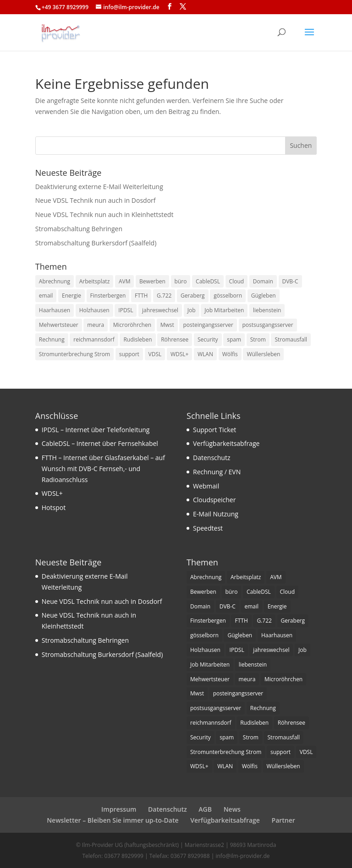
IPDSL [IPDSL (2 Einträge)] (126, 310)
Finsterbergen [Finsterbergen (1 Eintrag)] (108, 296)
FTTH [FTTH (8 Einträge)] (141, 296)
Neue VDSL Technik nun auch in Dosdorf (96, 200)
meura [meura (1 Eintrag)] (96, 325)
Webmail (206, 486)
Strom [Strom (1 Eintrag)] (258, 339)
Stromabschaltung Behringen (79, 229)
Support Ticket (214, 430)
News (232, 809)
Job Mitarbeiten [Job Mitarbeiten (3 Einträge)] (224, 310)
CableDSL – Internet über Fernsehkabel (100, 443)
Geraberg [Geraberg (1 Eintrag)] (193, 296)
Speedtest (208, 528)
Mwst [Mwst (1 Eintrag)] (167, 325)
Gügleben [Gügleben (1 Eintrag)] (264, 296)
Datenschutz (212, 458)
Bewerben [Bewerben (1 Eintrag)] (152, 281)
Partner (283, 820)
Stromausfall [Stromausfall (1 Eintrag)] (291, 339)
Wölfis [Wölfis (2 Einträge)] (230, 354)
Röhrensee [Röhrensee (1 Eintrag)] (175, 339)
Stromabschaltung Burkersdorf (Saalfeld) (96, 243)
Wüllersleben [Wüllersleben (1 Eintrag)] (263, 354)
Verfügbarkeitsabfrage (226, 443)
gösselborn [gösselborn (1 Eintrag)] (228, 296)
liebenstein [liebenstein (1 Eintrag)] (267, 310)
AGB (205, 809)
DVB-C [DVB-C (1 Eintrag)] (290, 281)
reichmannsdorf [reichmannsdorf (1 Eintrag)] (94, 339)
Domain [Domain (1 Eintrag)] (263, 281)
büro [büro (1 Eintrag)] (181, 281)
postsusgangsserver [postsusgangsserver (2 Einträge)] (268, 325)
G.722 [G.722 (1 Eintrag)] (164, 296)
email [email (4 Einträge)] (46, 296)
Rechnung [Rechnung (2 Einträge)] (52, 339)
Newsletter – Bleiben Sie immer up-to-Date (113, 820)
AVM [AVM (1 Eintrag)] (125, 281)
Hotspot (54, 507)
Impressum (119, 809)
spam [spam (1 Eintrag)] (234, 339)
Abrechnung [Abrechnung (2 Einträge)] (55, 281)
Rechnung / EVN (217, 472)
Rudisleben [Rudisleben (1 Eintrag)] (137, 339)
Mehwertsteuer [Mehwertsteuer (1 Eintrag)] (59, 325)
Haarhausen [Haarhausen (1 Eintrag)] (55, 310)
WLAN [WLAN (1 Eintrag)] (205, 354)
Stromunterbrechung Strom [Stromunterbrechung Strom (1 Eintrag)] (74, 354)
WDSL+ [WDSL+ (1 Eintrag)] (180, 354)
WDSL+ (52, 493)
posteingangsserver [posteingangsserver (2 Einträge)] (208, 325)
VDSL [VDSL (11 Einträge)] (155, 354)
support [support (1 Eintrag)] (129, 354)
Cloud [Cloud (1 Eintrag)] (237, 281)
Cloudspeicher (214, 500)
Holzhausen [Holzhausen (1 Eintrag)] (94, 310)
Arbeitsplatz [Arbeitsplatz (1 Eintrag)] (95, 281)
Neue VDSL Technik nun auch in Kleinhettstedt (104, 214)
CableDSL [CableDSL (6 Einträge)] (208, 281)
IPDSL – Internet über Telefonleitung (96, 430)
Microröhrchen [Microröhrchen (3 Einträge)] (132, 325)
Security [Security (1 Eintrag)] (208, 339)
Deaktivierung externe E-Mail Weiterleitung (99, 187)
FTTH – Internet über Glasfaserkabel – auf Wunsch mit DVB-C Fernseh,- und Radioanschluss (103, 469)
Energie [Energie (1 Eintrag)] (71, 296)
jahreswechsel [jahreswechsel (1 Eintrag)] (160, 310)
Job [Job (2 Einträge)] (192, 310)
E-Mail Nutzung (216, 514)
